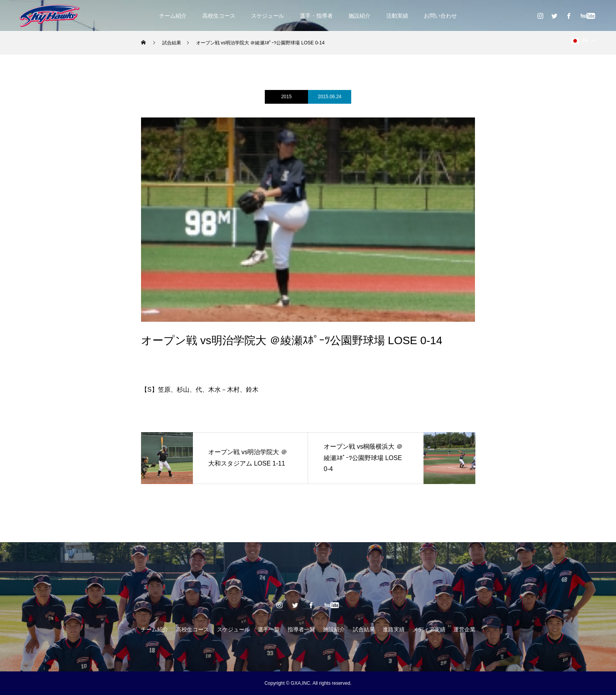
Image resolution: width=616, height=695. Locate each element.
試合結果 (364, 629)
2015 (287, 97)
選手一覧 (269, 629)
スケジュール (268, 16)
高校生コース (219, 16)
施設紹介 (359, 16)
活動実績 (397, 16)
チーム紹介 (173, 16)
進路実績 (394, 629)
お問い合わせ (440, 16)
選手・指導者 (316, 16)
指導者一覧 (301, 629)
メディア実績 (429, 629)
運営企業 (464, 629)
